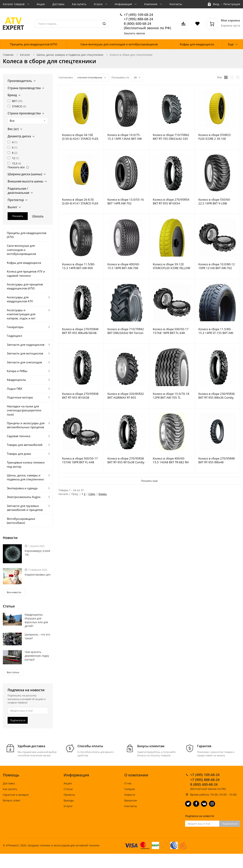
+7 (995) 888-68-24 (138, 19)
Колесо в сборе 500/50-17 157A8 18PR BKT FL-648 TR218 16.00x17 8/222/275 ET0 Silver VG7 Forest (80, 460)
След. (92, 494)
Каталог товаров (14, 4)
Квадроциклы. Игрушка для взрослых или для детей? (36, 620)
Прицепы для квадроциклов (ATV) (34, 44)
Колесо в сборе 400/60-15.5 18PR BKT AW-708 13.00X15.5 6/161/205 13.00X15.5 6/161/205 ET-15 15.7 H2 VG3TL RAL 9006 (126, 266)
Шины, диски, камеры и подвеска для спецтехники (70, 55)
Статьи (68, 789)
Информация (124, 4)
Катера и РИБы (17, 371)
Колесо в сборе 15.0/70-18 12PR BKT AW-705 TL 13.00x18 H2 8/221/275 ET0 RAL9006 (172, 396)
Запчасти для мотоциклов (25, 353)
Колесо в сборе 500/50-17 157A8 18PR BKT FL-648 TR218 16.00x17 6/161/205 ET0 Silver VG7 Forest (171, 331)
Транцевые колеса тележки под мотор (26, 464)
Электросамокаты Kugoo (24, 497)
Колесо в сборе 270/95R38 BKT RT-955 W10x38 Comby (126, 460)
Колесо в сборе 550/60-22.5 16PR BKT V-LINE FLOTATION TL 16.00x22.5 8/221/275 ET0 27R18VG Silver (216, 201)
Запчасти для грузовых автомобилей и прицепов (25, 508)
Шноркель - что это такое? (37, 636)
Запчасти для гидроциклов (26, 345)
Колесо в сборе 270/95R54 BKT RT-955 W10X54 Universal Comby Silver (171, 201)
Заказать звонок (134, 33)
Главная (8, 55)
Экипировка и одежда (22, 488)
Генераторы (15, 327)
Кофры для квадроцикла (197, 44)
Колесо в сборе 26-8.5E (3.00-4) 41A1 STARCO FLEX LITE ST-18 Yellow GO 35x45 (81, 201)
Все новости (14, 592)
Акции (41, 4)
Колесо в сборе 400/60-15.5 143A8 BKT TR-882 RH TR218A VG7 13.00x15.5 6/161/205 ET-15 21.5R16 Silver (171, 460)
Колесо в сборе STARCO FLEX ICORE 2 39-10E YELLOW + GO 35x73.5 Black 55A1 (217, 137)
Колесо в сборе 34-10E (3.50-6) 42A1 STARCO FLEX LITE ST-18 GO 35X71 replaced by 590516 (80, 137)
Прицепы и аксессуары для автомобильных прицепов (26, 425)
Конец (103, 494)
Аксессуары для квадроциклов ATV (20, 299)
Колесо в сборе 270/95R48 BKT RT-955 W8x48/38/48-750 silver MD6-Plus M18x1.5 (80, 331)
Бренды (69, 800)
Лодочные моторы (20, 397)
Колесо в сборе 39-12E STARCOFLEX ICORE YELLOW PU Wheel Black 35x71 (172, 266)
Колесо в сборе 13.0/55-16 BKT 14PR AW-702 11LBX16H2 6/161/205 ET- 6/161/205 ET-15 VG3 (126, 201)
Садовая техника (19, 436)
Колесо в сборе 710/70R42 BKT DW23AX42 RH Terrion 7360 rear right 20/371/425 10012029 (126, 331)
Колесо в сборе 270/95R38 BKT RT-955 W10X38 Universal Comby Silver (80, 396)
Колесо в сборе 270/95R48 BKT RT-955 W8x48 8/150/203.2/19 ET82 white (217, 460)
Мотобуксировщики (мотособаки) (21, 521)
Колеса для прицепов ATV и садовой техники (26, 273)
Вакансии (131, 800)
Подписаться (18, 720)
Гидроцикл (15, 336)
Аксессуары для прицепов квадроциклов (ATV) (25, 286)
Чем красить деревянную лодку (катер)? (37, 656)
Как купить (79, 4)
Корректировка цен (38, 575)
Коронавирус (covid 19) (37, 553)
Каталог (25, 55)
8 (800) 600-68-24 (137, 24)
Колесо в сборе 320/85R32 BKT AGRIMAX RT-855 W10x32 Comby (126, 396)
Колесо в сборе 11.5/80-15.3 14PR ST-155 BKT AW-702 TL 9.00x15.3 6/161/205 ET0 (217, 331)
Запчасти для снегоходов (24, 362)
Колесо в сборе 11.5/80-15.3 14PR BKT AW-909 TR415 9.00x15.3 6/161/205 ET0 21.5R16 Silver (81, 266)
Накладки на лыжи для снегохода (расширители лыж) (24, 410)
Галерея (130, 789)
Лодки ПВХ (15, 389)
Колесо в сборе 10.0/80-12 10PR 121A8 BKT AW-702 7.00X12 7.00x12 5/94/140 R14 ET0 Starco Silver (217, 266)
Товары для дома (19, 454)
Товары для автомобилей (25, 445)
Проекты (69, 795)
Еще (231, 44)
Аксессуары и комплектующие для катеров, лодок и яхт (21, 314)
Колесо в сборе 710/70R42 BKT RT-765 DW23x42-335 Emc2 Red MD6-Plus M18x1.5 (171, 137)
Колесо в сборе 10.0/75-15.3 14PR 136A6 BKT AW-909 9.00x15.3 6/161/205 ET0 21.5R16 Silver (125, 137)
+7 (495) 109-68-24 (138, 15)
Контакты (176, 4)
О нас (128, 783)
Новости (130, 795)
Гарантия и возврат (16, 795)
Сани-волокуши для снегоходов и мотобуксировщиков (119, 44)
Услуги (99, 4)
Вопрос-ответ (12, 800)
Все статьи (13, 672)
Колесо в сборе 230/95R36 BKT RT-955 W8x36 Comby (217, 396)
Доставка (58, 4)
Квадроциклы (16, 380)
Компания (151, 4)
